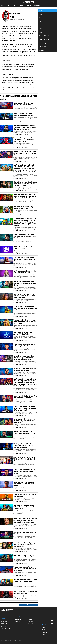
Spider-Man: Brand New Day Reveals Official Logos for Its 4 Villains (24, 104)
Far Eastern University (9, 58)
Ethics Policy (42, 43)
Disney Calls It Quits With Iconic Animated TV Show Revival (23, 333)
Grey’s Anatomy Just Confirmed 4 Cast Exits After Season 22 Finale (25, 272)
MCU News (4, 626)
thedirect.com (21, 85)
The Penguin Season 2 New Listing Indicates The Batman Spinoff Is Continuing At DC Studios (24, 446)
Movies (7, 5)
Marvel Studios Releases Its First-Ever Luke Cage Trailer (25, 495)
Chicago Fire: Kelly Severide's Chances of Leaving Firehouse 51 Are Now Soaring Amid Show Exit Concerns (25, 520)
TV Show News (5, 624)
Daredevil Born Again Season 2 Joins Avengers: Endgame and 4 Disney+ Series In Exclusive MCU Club (24, 358)
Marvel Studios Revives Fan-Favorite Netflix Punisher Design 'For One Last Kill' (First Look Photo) (25, 408)
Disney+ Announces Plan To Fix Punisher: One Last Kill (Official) (23, 115)
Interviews (37, 5)
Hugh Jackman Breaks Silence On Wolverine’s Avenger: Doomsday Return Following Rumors (25, 507)
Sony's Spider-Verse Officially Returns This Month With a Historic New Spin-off (25, 459)
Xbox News (18, 619)
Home (41, 14)
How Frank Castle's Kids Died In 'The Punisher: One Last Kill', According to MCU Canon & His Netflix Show (25, 196)
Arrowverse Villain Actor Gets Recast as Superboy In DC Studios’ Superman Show (25, 153)
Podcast (31, 619)
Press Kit (41, 29)
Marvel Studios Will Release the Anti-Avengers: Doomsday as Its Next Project (25, 471)
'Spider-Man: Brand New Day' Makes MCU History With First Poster (24, 345)
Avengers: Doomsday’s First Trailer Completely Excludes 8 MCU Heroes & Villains (25, 283)
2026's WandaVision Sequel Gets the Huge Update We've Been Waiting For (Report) (24, 259)
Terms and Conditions (45, 36)
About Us (42, 18)
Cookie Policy (43, 47)
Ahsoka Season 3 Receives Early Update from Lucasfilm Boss (23, 208)
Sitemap (41, 25)
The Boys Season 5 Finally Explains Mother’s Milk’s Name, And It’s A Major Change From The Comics (25, 127)
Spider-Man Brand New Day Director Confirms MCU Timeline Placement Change (24, 484)
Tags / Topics (32, 624)
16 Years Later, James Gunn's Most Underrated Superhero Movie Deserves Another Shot (25, 308)
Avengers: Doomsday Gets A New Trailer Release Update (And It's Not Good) (24, 433)
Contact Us (42, 21)
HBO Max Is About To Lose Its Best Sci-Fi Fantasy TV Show (25, 248)
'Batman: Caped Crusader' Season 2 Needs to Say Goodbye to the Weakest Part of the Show (25, 569)
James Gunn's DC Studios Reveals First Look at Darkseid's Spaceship (25, 397)
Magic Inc (32, 52)
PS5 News (18, 622)
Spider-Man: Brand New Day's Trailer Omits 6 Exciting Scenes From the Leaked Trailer (24, 421)
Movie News (4, 622)
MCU (2, 5)
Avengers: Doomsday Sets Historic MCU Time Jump (25, 533)
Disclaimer (42, 50)
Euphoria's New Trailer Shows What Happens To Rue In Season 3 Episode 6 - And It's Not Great (25, 296)
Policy (41, 32)
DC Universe (22, 5)
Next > (28, 605)
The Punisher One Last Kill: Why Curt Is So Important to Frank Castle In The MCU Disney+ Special (25, 184)
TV (12, 5)
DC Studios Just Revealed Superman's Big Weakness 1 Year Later (25, 369)
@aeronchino (26, 64)
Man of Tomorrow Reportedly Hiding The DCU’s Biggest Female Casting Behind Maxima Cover (24, 545)
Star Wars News (5, 629)
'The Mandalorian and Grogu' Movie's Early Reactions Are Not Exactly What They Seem (24, 236)
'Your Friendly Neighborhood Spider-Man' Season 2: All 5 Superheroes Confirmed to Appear (24, 140)
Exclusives (31, 622)
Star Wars (30, 5)
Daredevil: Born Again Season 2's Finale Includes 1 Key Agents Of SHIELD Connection (25, 581)
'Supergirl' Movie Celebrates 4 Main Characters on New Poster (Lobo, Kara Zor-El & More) (25, 322)
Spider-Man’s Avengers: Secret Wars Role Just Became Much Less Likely (24, 556)
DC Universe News (6, 631)
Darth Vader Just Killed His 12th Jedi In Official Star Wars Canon (25, 593)
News (16, 5)
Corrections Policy (44, 39)
